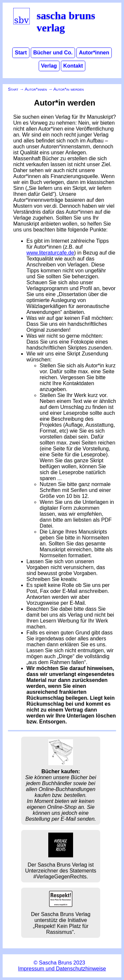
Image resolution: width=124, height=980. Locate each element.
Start (21, 53)
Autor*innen (94, 53)
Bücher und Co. (53, 53)
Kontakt (73, 66)
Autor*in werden (68, 89)
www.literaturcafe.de (50, 253)
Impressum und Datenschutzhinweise (62, 969)
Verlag (49, 66)
